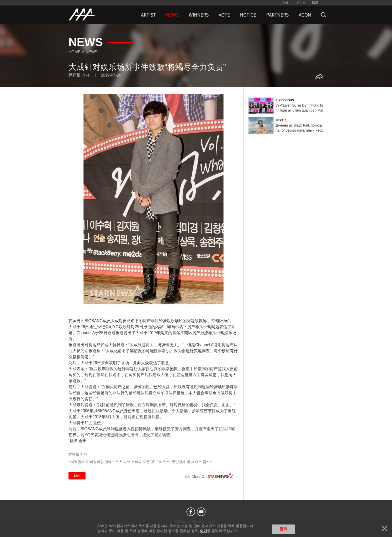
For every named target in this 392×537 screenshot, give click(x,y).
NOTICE (248, 15)
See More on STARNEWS (211, 476)
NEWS (172, 15)
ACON (305, 15)
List (77, 476)
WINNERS (199, 15)
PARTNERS (277, 15)
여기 (203, 531)
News (91, 52)
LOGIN (300, 3)
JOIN (284, 3)
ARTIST (148, 15)
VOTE (224, 15)
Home (74, 52)
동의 (283, 529)
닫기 (384, 528)
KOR (315, 3)
